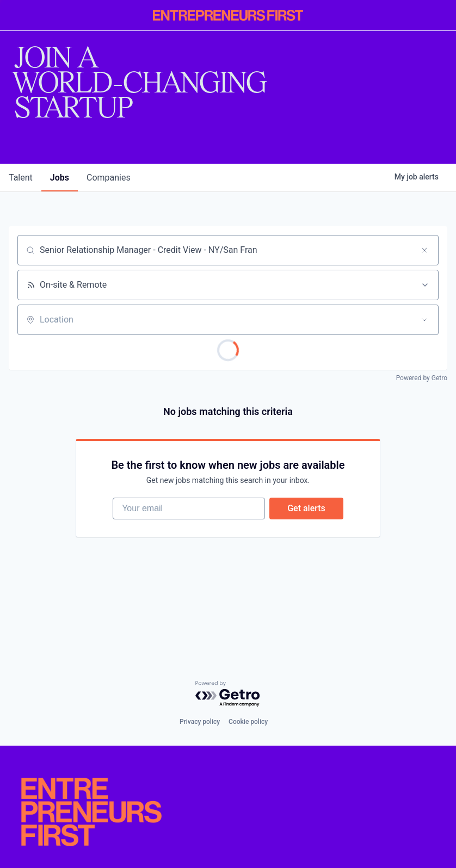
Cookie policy (248, 722)
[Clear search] (424, 250)
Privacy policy (200, 722)
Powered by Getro (422, 378)
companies (109, 178)
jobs (60, 178)
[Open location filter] (424, 320)
